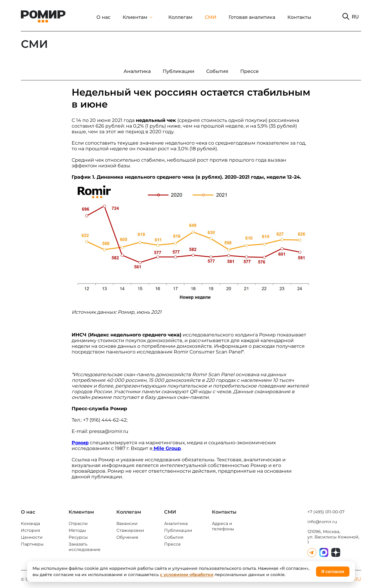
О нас (103, 17)
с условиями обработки (187, 575)
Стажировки (130, 530)
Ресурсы (78, 537)
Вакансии (127, 523)
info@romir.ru (322, 522)
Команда (30, 523)
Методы (77, 530)
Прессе (172, 544)
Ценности (32, 537)
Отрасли (78, 523)
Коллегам (180, 17)
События (174, 537)
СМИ (211, 17)
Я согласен (333, 572)
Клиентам (135, 17)
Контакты (299, 17)
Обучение (127, 537)
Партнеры (32, 544)
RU (355, 17)
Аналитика (176, 523)
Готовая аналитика (252, 17)
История (30, 530)
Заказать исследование (85, 547)
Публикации (178, 530)
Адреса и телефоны (223, 526)
